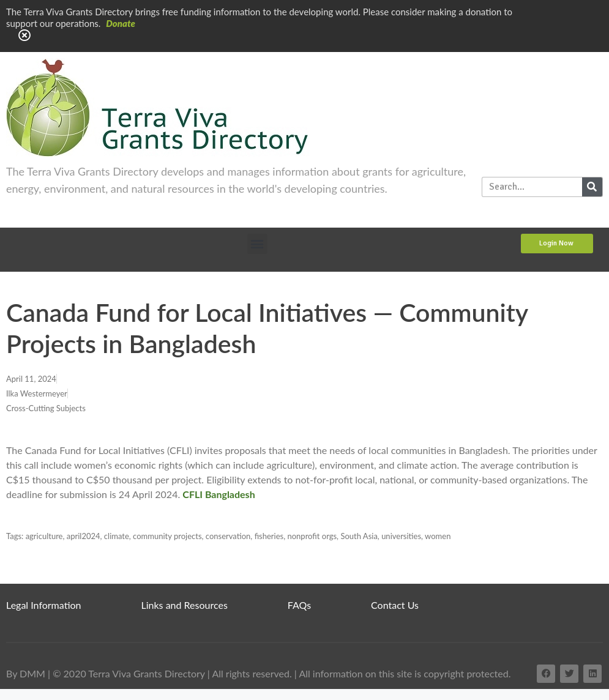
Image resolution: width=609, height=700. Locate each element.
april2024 (84, 536)
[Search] (592, 187)
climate (117, 536)
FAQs (299, 605)
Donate (121, 23)
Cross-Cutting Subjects (46, 408)
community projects (167, 536)
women (438, 536)
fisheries (269, 536)
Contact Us (395, 605)
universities (401, 536)
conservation (228, 536)
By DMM (26, 673)
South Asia (359, 536)
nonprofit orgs (312, 536)
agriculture (44, 536)
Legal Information (44, 605)
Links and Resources (185, 605)
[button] (257, 244)
